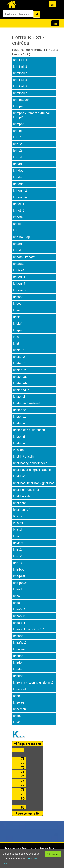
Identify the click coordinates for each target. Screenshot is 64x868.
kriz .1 (17, 550)
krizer (17, 696)
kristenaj (19, 397)
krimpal (18, 106)
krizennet (20, 689)
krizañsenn (21, 649)
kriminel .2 (20, 86)
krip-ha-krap (22, 237)
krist (16, 343)
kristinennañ (22, 510)
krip (16, 230)
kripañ (18, 244)
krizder (18, 663)
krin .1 (18, 137)
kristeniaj (19, 423)
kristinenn (20, 503)
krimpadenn (21, 100)
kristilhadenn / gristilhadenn (32, 470)
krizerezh (20, 709)
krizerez (19, 702)
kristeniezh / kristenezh (29, 430)
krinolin (18, 224)
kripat (17, 250)
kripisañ (19, 270)
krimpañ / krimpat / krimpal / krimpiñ (32, 115)
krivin (17, 536)
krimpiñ (18, 131)
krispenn (19, 330)
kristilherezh (22, 496)
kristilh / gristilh (23, 457)
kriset (17, 304)
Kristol (18, 530)
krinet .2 (19, 211)
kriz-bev (19, 570)
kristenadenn (22, 383)
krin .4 (18, 157)
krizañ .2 (19, 609)
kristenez (20, 410)
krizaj (17, 596)
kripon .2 (19, 284)
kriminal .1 (20, 60)
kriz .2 (17, 556)
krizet (17, 716)
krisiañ (18, 310)
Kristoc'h (19, 516)
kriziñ (17, 722)
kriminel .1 (20, 80)
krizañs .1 (20, 636)
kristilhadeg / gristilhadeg (30, 463)
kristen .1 (20, 363)
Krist (16, 337)
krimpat (18, 124)
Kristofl (18, 523)
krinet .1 (19, 204)
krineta (18, 217)
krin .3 (18, 151)
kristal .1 (19, 350)
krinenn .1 (20, 184)
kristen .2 (20, 370)
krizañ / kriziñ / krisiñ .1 (29, 629)
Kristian (19, 450)
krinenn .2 (20, 191)
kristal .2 (19, 357)
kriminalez (20, 73)
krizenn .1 (20, 676)
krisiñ (17, 317)
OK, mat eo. (53, 854)
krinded (18, 171)
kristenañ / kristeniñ (27, 403)
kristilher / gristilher (26, 490)
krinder (18, 177)
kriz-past (19, 576)
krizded (18, 656)
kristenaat (20, 377)
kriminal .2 (20, 66)
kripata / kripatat (24, 257)
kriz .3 (17, 563)
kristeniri (19, 443)
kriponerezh (21, 290)
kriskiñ (18, 324)
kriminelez (20, 93)
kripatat (18, 264)
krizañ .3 (19, 616)
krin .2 (18, 144)
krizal (17, 603)
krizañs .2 (20, 643)
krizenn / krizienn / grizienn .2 (33, 683)
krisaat (18, 297)
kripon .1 (19, 277)
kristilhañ (19, 476)
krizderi (18, 669)
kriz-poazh (20, 583)
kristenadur (21, 390)
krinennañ (20, 197)
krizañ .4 (19, 623)
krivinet (18, 543)
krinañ (18, 164)
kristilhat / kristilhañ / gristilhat (34, 483)
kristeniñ (19, 437)
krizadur (19, 589)
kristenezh (20, 417)
